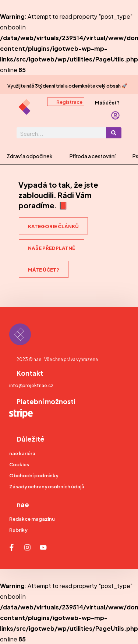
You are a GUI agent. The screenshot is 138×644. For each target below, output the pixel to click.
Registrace (69, 102)
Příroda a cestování (93, 156)
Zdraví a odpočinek (30, 156)
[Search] (114, 133)
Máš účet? (107, 102)
